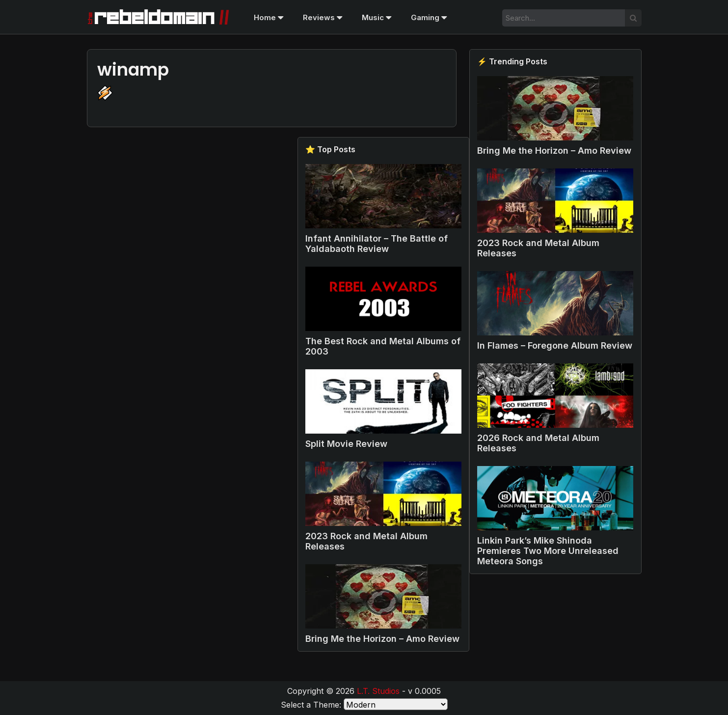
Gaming (429, 17)
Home (269, 17)
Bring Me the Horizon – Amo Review (554, 151)
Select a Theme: (311, 705)
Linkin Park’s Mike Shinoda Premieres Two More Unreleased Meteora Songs (548, 551)
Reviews (323, 17)
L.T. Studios (378, 691)
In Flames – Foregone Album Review (555, 345)
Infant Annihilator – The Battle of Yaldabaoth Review (377, 244)
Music (377, 17)
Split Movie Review (346, 444)
